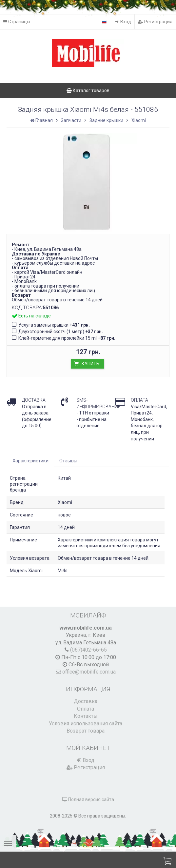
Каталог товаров (88, 91)
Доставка (86, 701)
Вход (123, 22)
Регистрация (155, 22)
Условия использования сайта (86, 724)
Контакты (86, 716)
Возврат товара (86, 731)
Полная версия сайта (88, 799)
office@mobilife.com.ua (89, 672)
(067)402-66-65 (88, 650)
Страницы (17, 22)
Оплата (86, 709)
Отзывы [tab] (68, 461)
